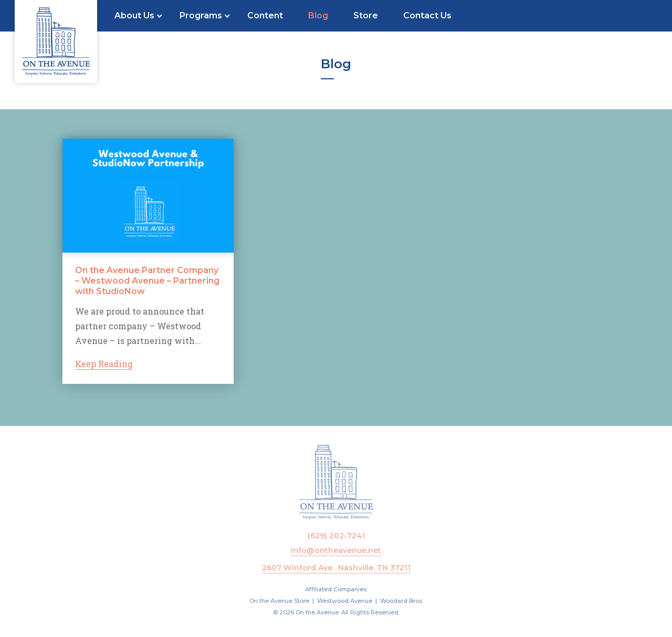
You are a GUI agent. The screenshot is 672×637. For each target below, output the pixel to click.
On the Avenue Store (279, 601)
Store (366, 15)
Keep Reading (104, 364)
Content (265, 15)
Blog (318, 15)
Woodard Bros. (402, 601)
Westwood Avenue (345, 601)
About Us (134, 15)
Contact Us (427, 15)
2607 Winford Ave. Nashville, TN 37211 (336, 568)
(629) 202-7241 (336, 536)
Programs (201, 15)
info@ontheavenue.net (336, 550)
